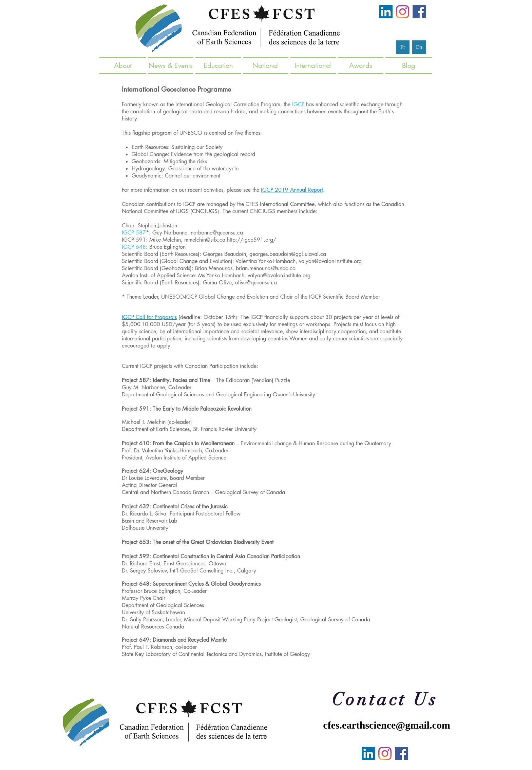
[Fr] (403, 47)
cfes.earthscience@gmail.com (386, 725)
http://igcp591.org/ (252, 240)
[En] (419, 47)
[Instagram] (403, 12)
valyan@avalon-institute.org (330, 261)
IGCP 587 (134, 233)
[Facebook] (419, 12)
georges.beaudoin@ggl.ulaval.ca (288, 254)
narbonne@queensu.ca (217, 233)
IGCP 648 (134, 247)
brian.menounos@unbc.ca (266, 268)
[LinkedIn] (386, 12)
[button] (171, 65)
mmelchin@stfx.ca (205, 240)
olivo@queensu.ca (256, 283)
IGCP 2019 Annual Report (292, 190)
